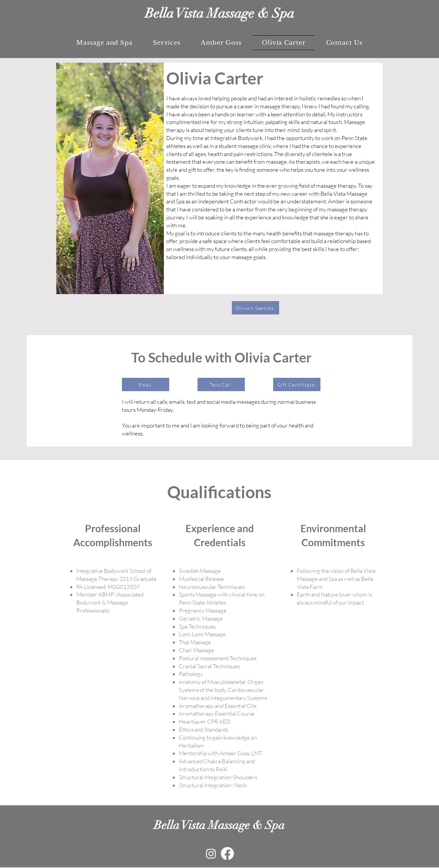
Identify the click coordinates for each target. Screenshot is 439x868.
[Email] (146, 384)
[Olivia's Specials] (255, 308)
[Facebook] (227, 853)
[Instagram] (211, 853)
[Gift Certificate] (297, 384)
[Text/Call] (221, 384)
